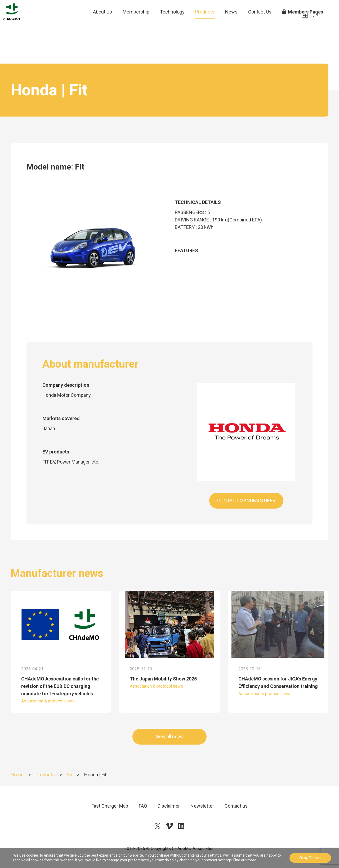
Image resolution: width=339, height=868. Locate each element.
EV (70, 775)
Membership (136, 24)
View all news (169, 736)
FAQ (143, 806)
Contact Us (260, 24)
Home (17, 775)
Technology (172, 24)
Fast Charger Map (110, 806)
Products (205, 24)
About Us (102, 24)
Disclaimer (169, 806)
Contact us (236, 806)
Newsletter (202, 806)
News (231, 24)
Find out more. (245, 860)
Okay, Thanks (310, 858)
